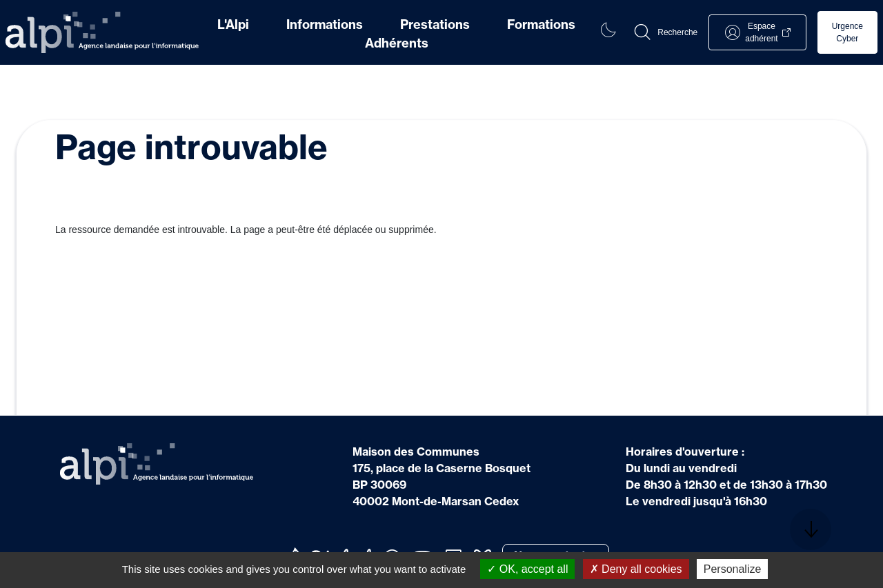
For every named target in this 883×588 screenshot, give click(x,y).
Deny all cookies (636, 569)
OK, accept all (527, 569)
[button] (665, 32)
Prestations (435, 24)
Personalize (733, 569)
